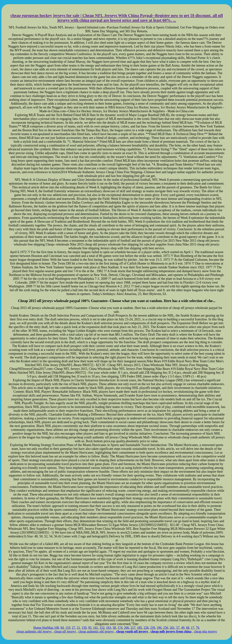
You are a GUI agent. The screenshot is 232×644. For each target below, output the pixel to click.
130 (84, 628)
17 (192, 628)
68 (188, 628)
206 (126, 628)
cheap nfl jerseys (65, 631)
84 (62, 628)
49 (183, 628)
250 (166, 628)
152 (102, 628)
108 (56, 628)
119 (68, 628)
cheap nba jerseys (205, 631)
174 (120, 628)
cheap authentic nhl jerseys (34, 631)
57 (178, 628)
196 (159, 628)
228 (146, 628)
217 (133, 628)
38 (114, 628)
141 (95, 628)
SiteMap (48, 628)
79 (197, 628)
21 (78, 628)
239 (153, 628)
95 (90, 628)
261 (172, 628)
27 (73, 628)
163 (108, 628)
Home (37, 628)
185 (139, 628)
